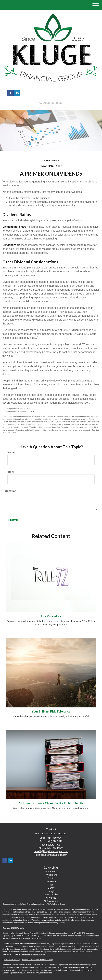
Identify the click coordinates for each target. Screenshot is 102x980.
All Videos (51, 898)
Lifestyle (51, 891)
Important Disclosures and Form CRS (37, 960)
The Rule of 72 (51, 616)
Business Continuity (12, 960)
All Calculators (51, 901)
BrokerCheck (60, 904)
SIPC (29, 936)
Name (11, 452)
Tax (51, 885)
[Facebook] (5, 861)
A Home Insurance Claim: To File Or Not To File (51, 803)
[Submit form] (13, 520)
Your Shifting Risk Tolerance (51, 711)
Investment (51, 875)
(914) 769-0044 (51, 103)
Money (51, 888)
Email (11, 472)
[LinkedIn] (10, 861)
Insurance (51, 881)
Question (11, 491)
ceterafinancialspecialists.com (33, 954)
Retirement (51, 872)
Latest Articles (51, 894)
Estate (51, 878)
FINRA (24, 936)
